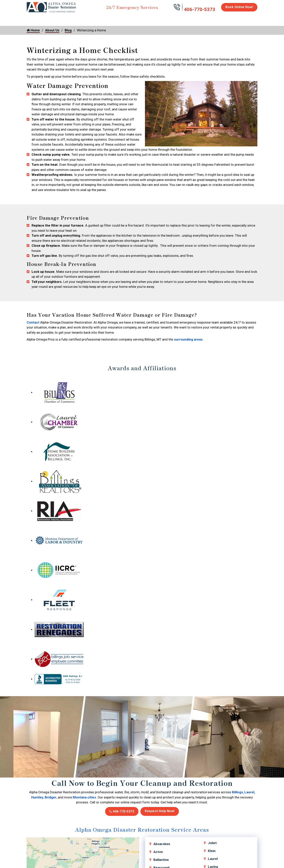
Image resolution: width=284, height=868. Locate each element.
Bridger (51, 797)
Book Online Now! (239, 7)
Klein (212, 851)
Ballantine (161, 860)
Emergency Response (192, 20)
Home (31, 18)
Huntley (37, 797)
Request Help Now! (160, 811)
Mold (116, 18)
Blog (68, 30)
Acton (158, 852)
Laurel (249, 792)
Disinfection (140, 18)
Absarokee (162, 844)
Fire (67, 18)
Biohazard (165, 18)
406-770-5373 (200, 9)
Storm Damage (88, 20)
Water (48, 18)
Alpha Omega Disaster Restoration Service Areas (142, 829)
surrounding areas (188, 339)
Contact (33, 322)
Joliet (212, 843)
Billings (237, 792)
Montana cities (84, 797)
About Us (247, 20)
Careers (229, 18)
